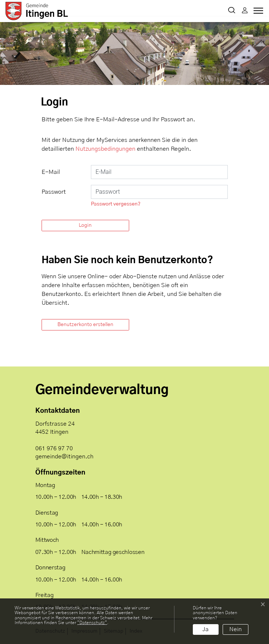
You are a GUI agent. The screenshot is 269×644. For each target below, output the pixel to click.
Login (85, 225)
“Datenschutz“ (92, 623)
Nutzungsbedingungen (105, 149)
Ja (206, 629)
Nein (236, 629)
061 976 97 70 (54, 448)
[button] (232, 11)
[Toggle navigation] (257, 12)
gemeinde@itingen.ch (64, 457)
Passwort (54, 192)
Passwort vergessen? (116, 204)
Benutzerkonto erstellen (85, 325)
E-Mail (51, 172)
